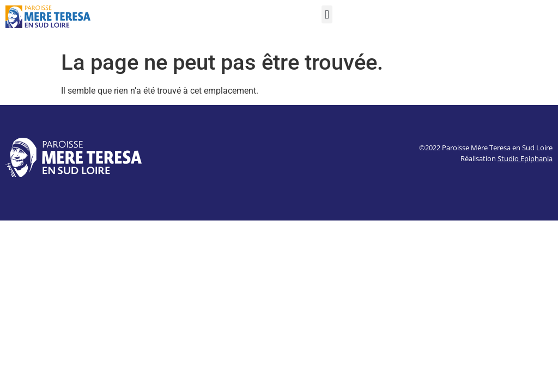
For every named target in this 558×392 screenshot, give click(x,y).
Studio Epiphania (525, 158)
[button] (327, 14)
